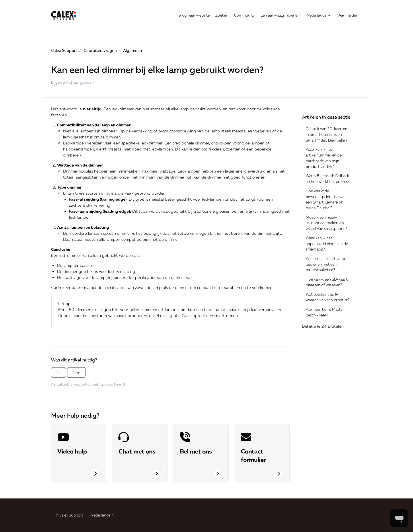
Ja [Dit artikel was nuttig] (59, 372)
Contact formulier (253, 455)
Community (244, 15)
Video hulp (72, 451)
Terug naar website (193, 15)
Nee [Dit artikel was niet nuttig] (76, 372)
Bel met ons (196, 451)
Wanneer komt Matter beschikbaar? (325, 312)
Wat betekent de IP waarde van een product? (328, 297)
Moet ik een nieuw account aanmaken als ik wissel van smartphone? (327, 223)
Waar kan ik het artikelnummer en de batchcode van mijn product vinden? (324, 158)
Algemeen (133, 50)
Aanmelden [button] (348, 15)
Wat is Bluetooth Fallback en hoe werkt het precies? (328, 179)
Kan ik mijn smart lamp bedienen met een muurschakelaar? (325, 264)
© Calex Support (69, 515)
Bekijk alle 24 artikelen (323, 326)
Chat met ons (137, 451)
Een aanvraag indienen (280, 15)
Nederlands (319, 15)
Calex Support (64, 50)
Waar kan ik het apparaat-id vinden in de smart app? (327, 243)
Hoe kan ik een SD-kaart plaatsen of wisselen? (327, 282)
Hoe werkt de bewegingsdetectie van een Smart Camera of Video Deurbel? (326, 199)
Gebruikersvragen (100, 50)
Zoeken (222, 15)
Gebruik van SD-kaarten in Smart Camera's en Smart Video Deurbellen (327, 134)
